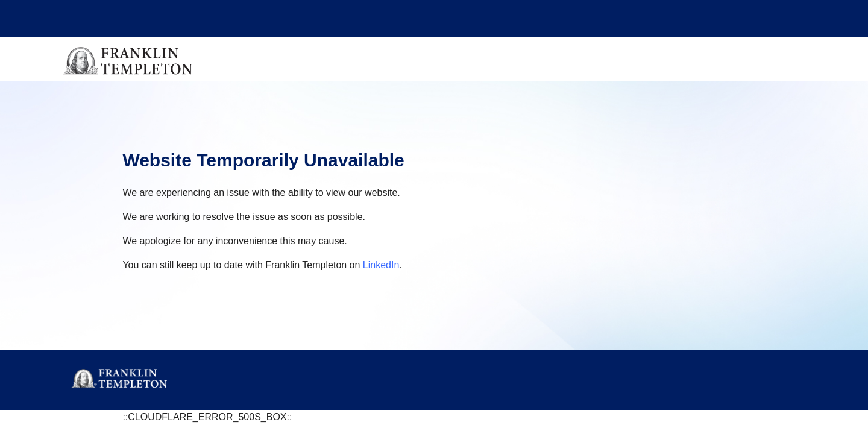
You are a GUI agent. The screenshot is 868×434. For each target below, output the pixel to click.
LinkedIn (381, 265)
